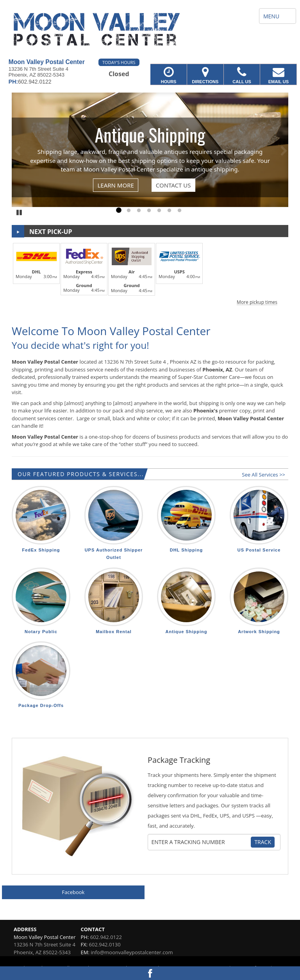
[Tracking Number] (200, 842)
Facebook (73, 892)
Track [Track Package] (263, 842)
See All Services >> (263, 475)
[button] (150, 273)
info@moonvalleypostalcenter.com (132, 952)
